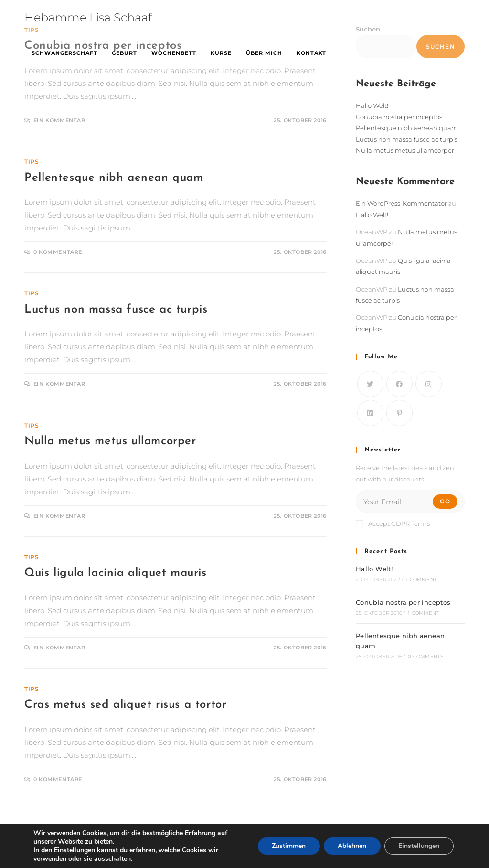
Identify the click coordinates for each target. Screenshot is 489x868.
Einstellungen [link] (74, 850)
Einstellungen (419, 846)
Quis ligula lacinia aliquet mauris (115, 573)
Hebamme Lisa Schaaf (88, 17)
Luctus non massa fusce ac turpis (116, 310)
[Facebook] (399, 384)
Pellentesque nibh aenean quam (114, 178)
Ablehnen (351, 846)
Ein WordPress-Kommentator (401, 203)
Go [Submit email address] (445, 501)
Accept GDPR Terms (393, 523)
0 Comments (425, 656)
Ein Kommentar (59, 120)
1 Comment (421, 580)
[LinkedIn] (370, 413)
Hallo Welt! (372, 105)
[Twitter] (370, 384)
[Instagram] (429, 384)
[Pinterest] (399, 413)
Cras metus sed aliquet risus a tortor (125, 705)
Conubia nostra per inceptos (399, 117)
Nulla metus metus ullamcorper (110, 441)
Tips (32, 162)
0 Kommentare (58, 252)
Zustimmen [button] (288, 846)
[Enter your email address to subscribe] (410, 502)
